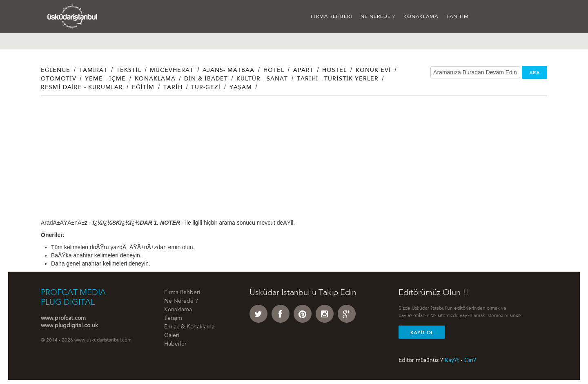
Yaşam (241, 88)
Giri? (470, 360)
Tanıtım (458, 17)
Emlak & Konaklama (189, 327)
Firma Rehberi (332, 17)
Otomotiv (59, 79)
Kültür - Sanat (262, 79)
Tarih (173, 88)
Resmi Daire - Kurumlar (82, 88)
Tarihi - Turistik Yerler (338, 79)
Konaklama (421, 17)
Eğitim (143, 88)
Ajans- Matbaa (228, 71)
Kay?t (452, 360)
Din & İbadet (206, 79)
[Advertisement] (286, 161)
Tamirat (94, 71)
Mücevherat (172, 71)
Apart (303, 71)
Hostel (334, 71)
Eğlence (56, 71)
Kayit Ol (422, 333)
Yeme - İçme (105, 79)
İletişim (173, 319)
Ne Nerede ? (378, 17)
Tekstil (129, 71)
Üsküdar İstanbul (72, 16)
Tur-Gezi (206, 88)
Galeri (172, 336)
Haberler (175, 344)
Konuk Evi (373, 71)
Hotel (274, 71)
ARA (535, 73)
